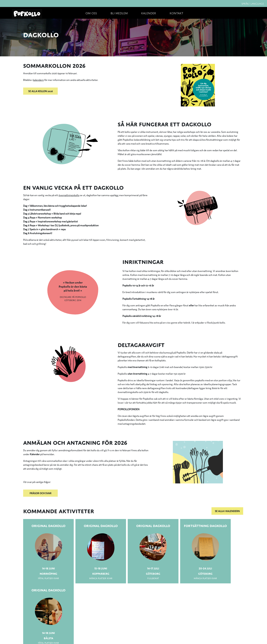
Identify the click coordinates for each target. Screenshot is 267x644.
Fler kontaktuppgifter (87, 636)
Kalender (149, 13)
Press (28, 621)
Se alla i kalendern (227, 511)
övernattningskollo (69, 195)
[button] (86, 91)
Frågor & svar (33, 628)
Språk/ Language (253, 3)
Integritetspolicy (35, 636)
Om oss (91, 13)
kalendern (38, 80)
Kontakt (176, 13)
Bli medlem (119, 13)
